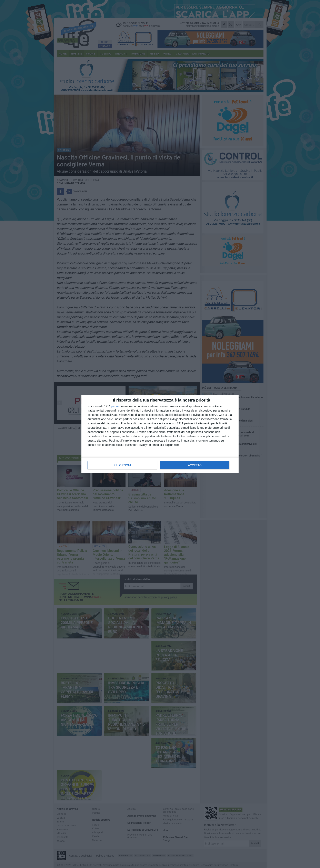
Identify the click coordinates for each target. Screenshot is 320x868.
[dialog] (160, 434)
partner (116, 406)
